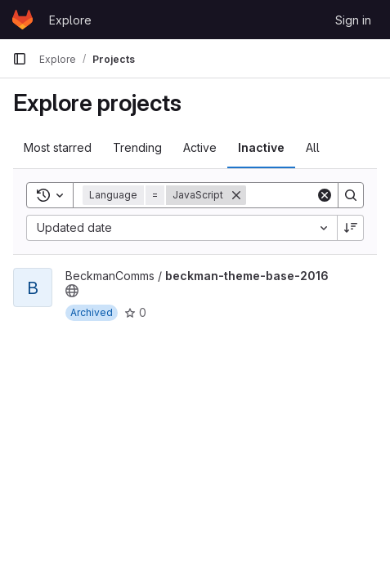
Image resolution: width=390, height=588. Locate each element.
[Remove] (236, 195)
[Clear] (325, 195)
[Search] (351, 195)
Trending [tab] (137, 147)
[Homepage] (22, 20)
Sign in (353, 20)
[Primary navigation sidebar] (20, 59)
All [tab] (313, 147)
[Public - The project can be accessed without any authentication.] (72, 291)
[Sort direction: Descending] (351, 228)
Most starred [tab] (58, 147)
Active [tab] (200, 147)
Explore (70, 20)
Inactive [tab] (261, 147)
